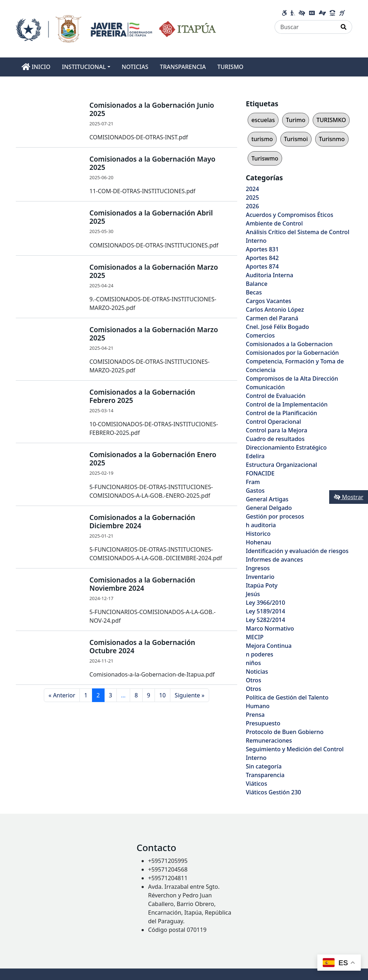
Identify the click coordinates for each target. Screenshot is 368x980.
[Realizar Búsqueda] (344, 27)
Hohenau (258, 542)
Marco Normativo (270, 628)
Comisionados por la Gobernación (292, 353)
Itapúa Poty (262, 585)
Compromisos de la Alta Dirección (292, 378)
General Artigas (267, 499)
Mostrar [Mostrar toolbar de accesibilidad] (349, 497)
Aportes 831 (262, 249)
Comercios (260, 335)
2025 (252, 198)
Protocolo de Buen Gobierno (285, 732)
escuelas (263, 120)
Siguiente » (190, 695)
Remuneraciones (269, 740)
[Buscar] (305, 27)
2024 (252, 189)
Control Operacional (273, 422)
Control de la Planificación (281, 413)
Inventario (260, 577)
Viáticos (256, 784)
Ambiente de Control (274, 223)
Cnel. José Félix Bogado (277, 327)
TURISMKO (331, 120)
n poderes (259, 654)
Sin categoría (264, 766)
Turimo (295, 120)
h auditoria (261, 525)
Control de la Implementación (287, 404)
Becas (254, 292)
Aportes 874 (262, 266)
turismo (262, 139)
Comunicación (265, 387)
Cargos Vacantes (268, 301)
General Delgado (269, 508)
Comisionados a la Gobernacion (289, 344)
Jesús (253, 594)
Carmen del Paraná (272, 318)
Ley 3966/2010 (265, 603)
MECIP (255, 637)
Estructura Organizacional (281, 465)
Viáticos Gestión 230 (273, 792)
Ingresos (258, 568)
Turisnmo (332, 139)
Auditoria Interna (270, 275)
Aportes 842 (262, 258)
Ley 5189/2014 (265, 611)
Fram (253, 482)
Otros (254, 680)
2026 (252, 206)
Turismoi (296, 139)
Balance (257, 284)
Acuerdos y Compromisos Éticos (289, 215)
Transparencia (265, 775)
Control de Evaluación (276, 396)
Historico (258, 534)
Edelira (255, 456)
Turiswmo (265, 158)
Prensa (255, 715)
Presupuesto (263, 723)
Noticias (257, 672)
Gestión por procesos (275, 516)
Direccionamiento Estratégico (286, 447)
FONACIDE (260, 473)
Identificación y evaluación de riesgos (297, 551)
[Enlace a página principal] (116, 28)
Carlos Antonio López (275, 310)
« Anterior (62, 695)
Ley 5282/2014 (265, 620)
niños (253, 663)
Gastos (255, 491)
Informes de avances (274, 559)
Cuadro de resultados (275, 439)
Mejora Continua (269, 646)
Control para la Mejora (277, 430)
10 (162, 695)
